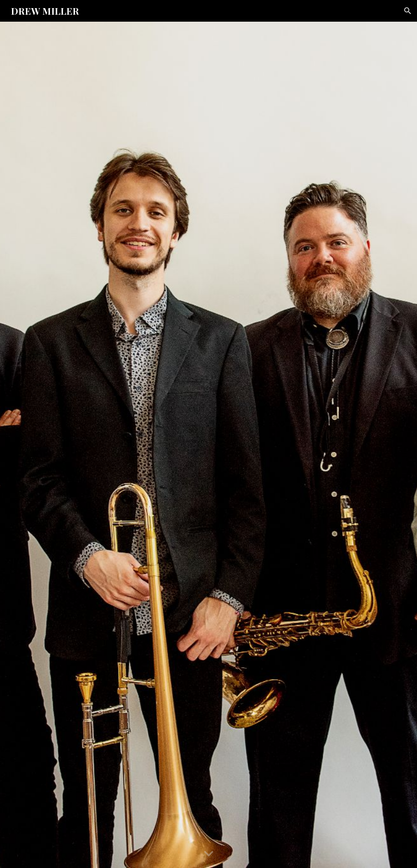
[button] (408, 11)
